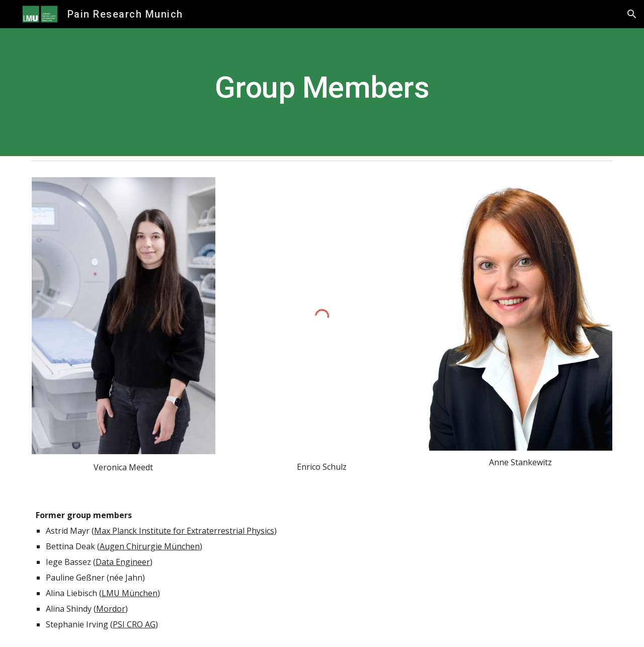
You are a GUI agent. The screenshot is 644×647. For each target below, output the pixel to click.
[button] (632, 14)
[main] (322, 92)
